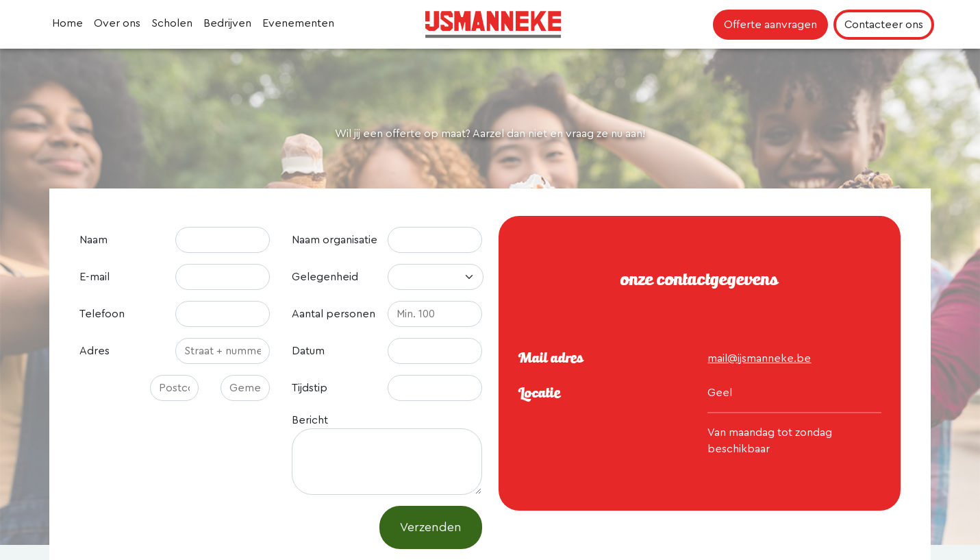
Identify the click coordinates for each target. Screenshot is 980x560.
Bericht (310, 420)
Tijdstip (310, 388)
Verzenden (431, 527)
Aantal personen (334, 314)
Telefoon (102, 314)
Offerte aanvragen (770, 25)
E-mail (95, 277)
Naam (93, 240)
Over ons (117, 23)
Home (67, 23)
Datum (308, 351)
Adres (95, 351)
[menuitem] (67, 25)
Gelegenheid (325, 277)
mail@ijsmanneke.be (759, 358)
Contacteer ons (884, 25)
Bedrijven (227, 23)
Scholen (172, 23)
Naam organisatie (335, 240)
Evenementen (298, 23)
